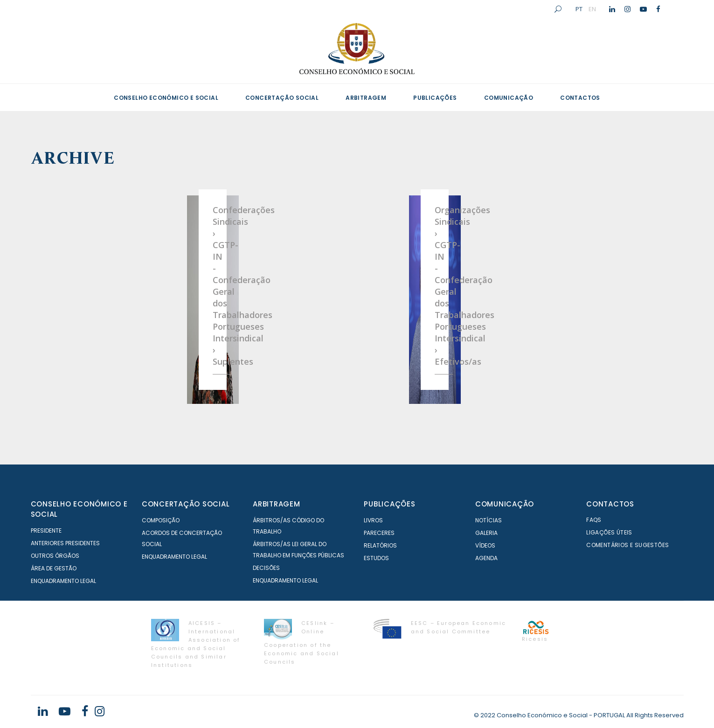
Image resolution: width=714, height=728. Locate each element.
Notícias (489, 520)
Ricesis (535, 639)
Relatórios (380, 545)
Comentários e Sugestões (627, 545)
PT (579, 9)
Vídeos (485, 545)
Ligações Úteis (609, 532)
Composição (161, 520)
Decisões (266, 568)
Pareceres (379, 533)
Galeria (486, 533)
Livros (373, 520)
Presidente (46, 530)
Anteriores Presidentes (65, 543)
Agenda (486, 558)
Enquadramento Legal (63, 581)
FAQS (594, 520)
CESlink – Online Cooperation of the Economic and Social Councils (302, 642)
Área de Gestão (54, 568)
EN (592, 9)
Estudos (376, 558)
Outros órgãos (55, 556)
